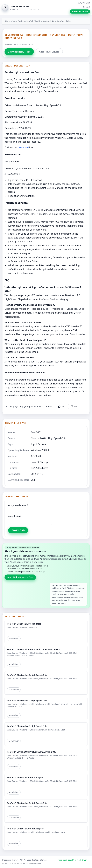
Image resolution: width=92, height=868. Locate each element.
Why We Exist (84, 3)
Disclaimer (7, 860)
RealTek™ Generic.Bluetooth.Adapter (25, 777)
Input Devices (19, 21)
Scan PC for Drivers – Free (20, 577)
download (23, 147)
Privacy (15, 860)
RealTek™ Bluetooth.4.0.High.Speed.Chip (27, 675)
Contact (87, 7)
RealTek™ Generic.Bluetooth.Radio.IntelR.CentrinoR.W (34, 649)
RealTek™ (36, 432)
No (74, 407)
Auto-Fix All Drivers (49, 52)
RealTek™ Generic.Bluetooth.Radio (24, 624)
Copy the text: (15, 516)
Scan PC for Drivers (80, 11)
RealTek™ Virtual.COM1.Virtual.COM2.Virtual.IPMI (31, 752)
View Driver (14, 638)
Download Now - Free (19, 52)
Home (8, 21)
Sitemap (43, 860)
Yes (61, 407)
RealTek (30, 21)
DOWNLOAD (18, 530)
